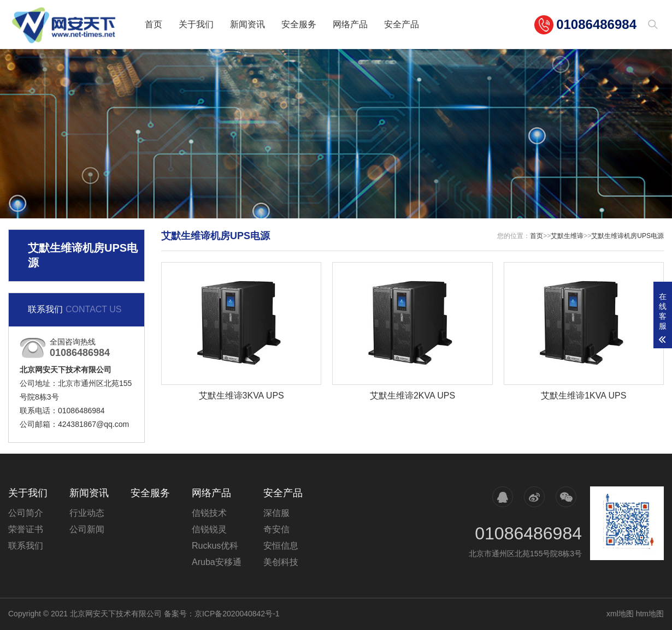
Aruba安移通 (217, 562)
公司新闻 (87, 529)
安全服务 (299, 24)
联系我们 (26, 546)
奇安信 (276, 529)
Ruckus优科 (215, 546)
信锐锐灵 (209, 529)
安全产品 (402, 24)
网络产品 (350, 24)
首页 (154, 24)
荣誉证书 (26, 529)
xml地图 (620, 614)
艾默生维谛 (567, 236)
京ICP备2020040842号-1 (237, 614)
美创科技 (281, 562)
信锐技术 (209, 513)
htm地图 (650, 614)
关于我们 (196, 24)
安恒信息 (281, 546)
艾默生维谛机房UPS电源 (627, 236)
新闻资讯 (247, 24)
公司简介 (26, 513)
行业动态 (87, 513)
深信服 (276, 513)
